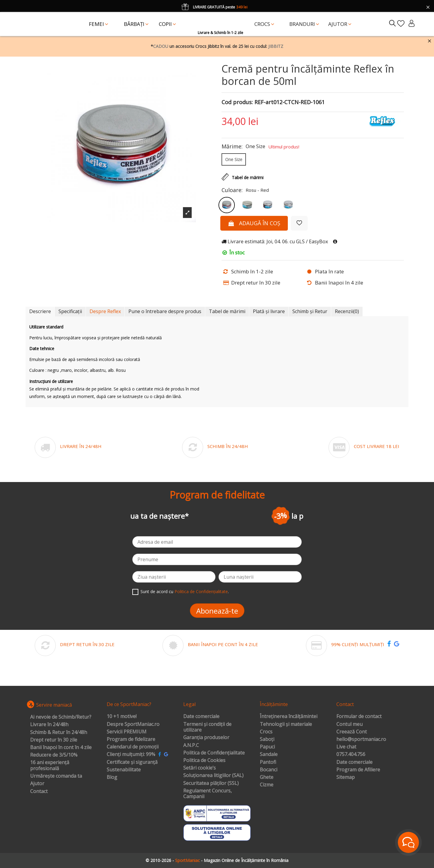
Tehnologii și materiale (286, 724)
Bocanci (269, 770)
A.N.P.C (191, 745)
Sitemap (346, 777)
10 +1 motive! (122, 717)
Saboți (267, 739)
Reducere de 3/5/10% (54, 755)
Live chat (346, 747)
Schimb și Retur (310, 311)
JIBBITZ (276, 46)
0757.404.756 (351, 754)
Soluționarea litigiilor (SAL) (213, 776)
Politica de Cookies (204, 761)
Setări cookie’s (200, 768)
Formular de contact (359, 717)
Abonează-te (217, 611)
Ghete (267, 777)
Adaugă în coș (254, 223)
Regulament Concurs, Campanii (208, 794)
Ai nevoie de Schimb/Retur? (61, 717)
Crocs (266, 732)
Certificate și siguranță (132, 762)
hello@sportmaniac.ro (361, 739)
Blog (112, 777)
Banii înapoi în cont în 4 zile (61, 748)
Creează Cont (352, 732)
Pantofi (268, 762)
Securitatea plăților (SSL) (211, 783)
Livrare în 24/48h (49, 725)
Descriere (40, 311)
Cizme (267, 785)
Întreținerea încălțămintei (289, 717)
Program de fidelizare (131, 739)
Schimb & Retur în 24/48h (59, 733)
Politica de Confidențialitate (201, 591)
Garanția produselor (206, 738)
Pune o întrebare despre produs (165, 311)
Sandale (269, 754)
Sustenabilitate (124, 770)
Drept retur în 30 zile (54, 740)
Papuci (267, 747)
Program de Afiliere (358, 770)
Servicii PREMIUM (127, 732)
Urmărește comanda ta (56, 776)
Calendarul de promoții (133, 747)
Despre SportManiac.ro (133, 724)
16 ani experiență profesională (50, 765)
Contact (39, 792)
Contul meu (349, 724)
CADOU (161, 46)
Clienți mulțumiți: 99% (131, 754)
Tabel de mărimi (227, 311)
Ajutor (37, 784)
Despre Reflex (105, 311)
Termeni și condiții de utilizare (207, 727)
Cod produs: (237, 102)
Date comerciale (201, 717)
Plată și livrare (269, 311)
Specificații (70, 311)
